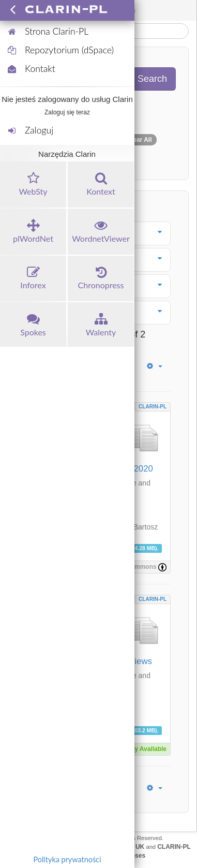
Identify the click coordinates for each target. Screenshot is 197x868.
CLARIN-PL (153, 407)
